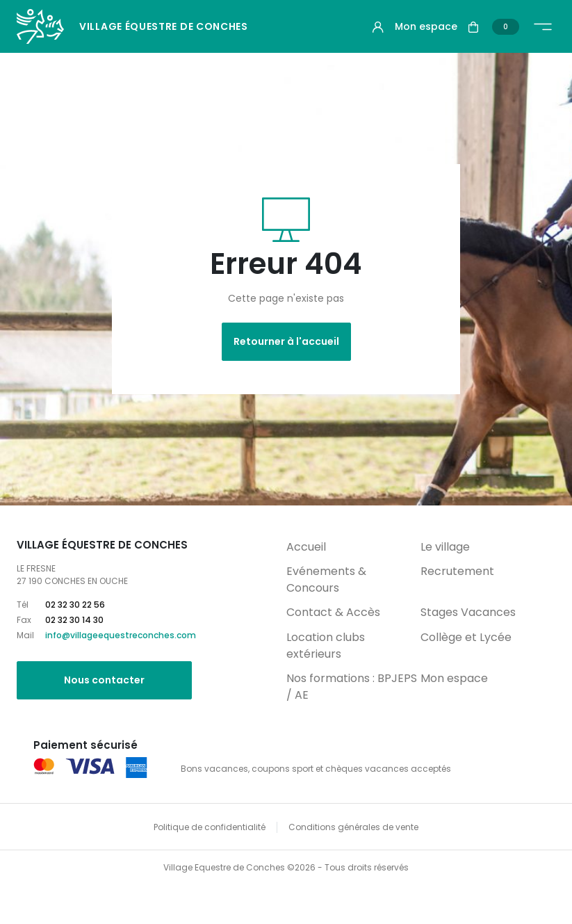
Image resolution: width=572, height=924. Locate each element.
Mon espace (454, 678)
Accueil (306, 547)
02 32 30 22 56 (75, 605)
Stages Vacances (468, 612)
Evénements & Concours (326, 579)
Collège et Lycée (466, 637)
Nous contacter (104, 680)
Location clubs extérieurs (326, 646)
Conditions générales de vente (353, 827)
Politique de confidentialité (210, 827)
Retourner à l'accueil (286, 341)
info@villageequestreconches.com (121, 635)
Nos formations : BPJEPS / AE (352, 687)
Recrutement (457, 571)
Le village (445, 547)
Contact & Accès (333, 612)
